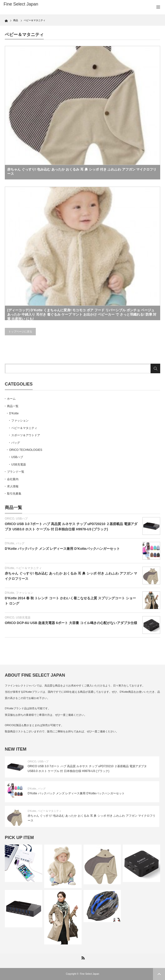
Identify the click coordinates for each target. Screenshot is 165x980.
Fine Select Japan (90, 974)
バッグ (16, 443)
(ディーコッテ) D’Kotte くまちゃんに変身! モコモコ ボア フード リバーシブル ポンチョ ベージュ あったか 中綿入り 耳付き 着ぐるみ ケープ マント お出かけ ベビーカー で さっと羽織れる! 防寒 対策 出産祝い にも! (82, 314)
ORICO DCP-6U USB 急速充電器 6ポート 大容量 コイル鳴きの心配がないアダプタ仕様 (71, 623)
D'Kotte (9, 543)
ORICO (9, 519)
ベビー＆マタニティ (24, 428)
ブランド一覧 (16, 472)
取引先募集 (14, 494)
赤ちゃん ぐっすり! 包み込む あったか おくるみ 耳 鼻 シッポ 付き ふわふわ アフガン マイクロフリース (82, 171)
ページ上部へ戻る (159, 974)
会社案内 (13, 479)
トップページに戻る (20, 331)
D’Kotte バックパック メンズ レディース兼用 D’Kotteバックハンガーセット (62, 549)
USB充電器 (19, 465)
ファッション (20, 421)
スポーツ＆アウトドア (26, 435)
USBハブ (17, 457)
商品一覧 (13, 406)
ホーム (11, 399)
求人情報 (13, 486)
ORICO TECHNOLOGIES (26, 450)
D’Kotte (14, 413)
